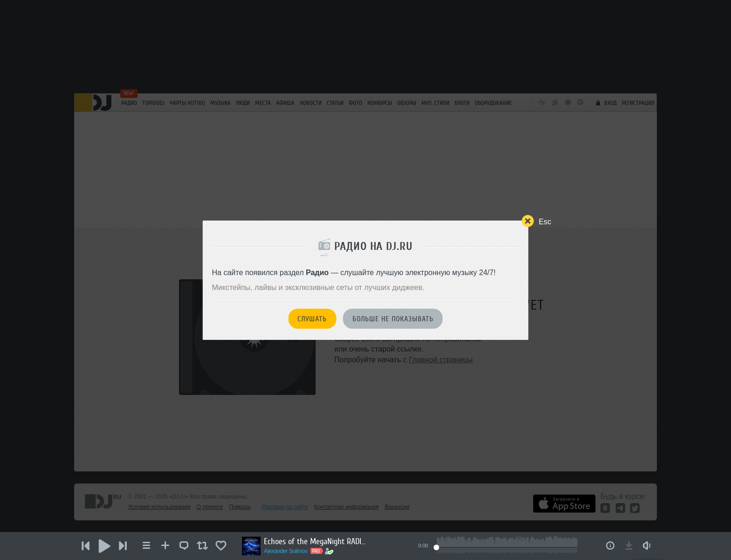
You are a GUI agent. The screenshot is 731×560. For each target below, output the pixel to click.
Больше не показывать (393, 319)
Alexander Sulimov (286, 551)
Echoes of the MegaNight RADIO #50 (315, 541)
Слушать (312, 319)
